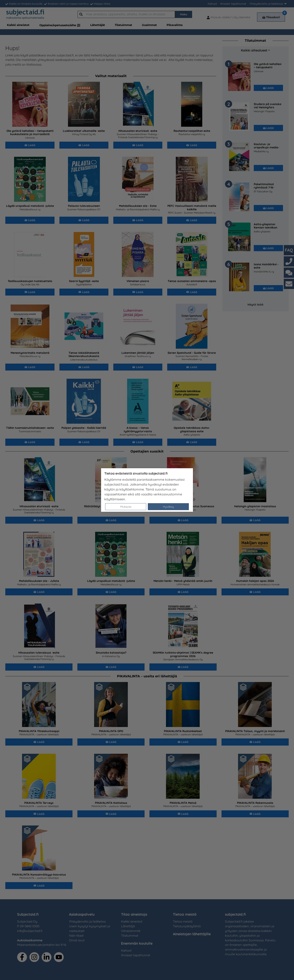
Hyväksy (168, 507)
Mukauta (126, 507)
